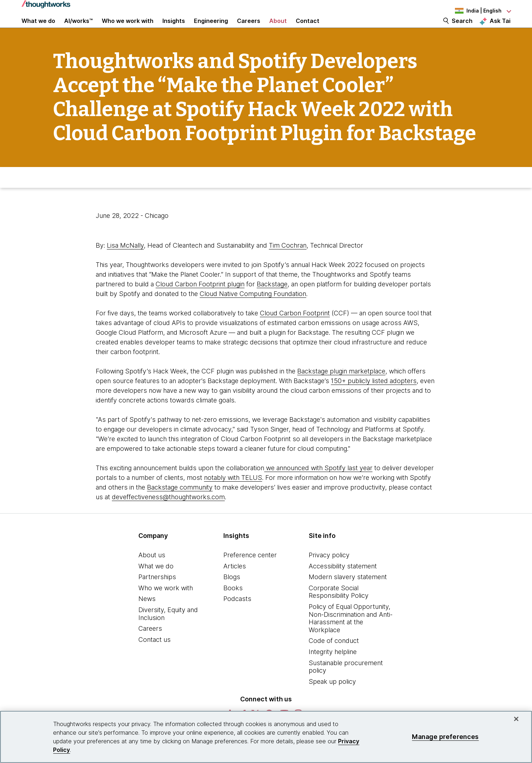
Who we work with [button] (128, 29)
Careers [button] (249, 29)
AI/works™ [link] (79, 29)
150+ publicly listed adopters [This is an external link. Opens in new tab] (374, 398)
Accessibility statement (343, 583)
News (147, 616)
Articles (235, 583)
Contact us (155, 657)
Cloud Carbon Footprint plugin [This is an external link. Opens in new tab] (200, 302)
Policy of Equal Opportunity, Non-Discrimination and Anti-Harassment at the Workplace (351, 636)
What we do (156, 583)
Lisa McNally (125, 263)
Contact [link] (308, 29)
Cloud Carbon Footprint (295, 331)
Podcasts (237, 616)
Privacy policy (329, 573)
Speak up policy (332, 699)
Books (233, 605)
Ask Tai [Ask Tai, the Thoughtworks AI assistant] (500, 29)
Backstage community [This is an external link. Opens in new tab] (180, 505)
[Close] (516, 719)
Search (462, 29)
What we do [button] (38, 29)
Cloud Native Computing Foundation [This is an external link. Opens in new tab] (253, 311)
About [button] (278, 29)
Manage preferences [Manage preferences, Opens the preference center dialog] (445, 737)
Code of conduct (334, 658)
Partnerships (157, 594)
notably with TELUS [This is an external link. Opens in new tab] (233, 495)
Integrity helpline (333, 669)
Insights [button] (174, 29)
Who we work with (166, 605)
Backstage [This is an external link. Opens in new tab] (272, 302)
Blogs (232, 594)
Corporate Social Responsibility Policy (339, 609)
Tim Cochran (288, 263)
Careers (150, 646)
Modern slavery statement (348, 594)
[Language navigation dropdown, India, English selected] (471, 11)
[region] (266, 737)
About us (152, 573)
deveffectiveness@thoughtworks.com (168, 514)
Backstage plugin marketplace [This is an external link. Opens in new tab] (341, 389)
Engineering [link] (211, 29)
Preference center (250, 573)
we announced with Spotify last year (318, 485)
